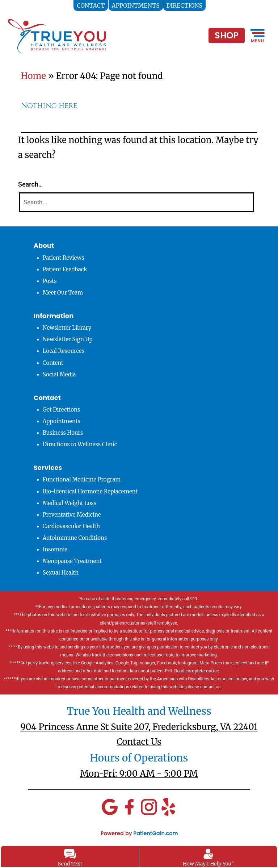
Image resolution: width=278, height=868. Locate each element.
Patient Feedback (65, 269)
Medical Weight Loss (69, 503)
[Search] (136, 202)
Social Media (59, 374)
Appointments (62, 421)
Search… (31, 184)
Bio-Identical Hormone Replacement (90, 491)
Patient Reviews (64, 258)
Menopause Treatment (72, 561)
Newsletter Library (67, 328)
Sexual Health (61, 573)
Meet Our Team (63, 293)
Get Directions (62, 410)
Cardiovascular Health (71, 526)
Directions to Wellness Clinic (80, 444)
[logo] (57, 36)
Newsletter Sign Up (68, 339)
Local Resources (64, 351)
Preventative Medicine (72, 515)
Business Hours (63, 433)
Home (33, 76)
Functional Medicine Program (82, 479)
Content (53, 363)
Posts (50, 281)
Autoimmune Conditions (75, 538)
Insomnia (55, 549)
